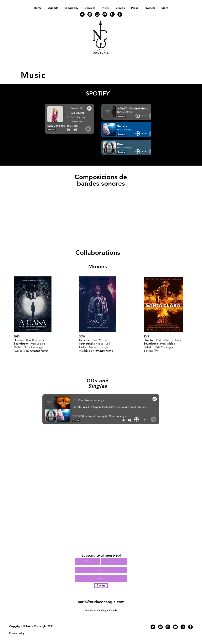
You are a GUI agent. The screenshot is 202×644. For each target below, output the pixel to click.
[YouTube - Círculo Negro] (105, 14)
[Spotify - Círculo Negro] (90, 14)
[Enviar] (101, 586)
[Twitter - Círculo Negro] (82, 14)
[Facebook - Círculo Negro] (120, 14)
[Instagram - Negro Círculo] (97, 14)
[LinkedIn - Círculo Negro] (112, 14)
